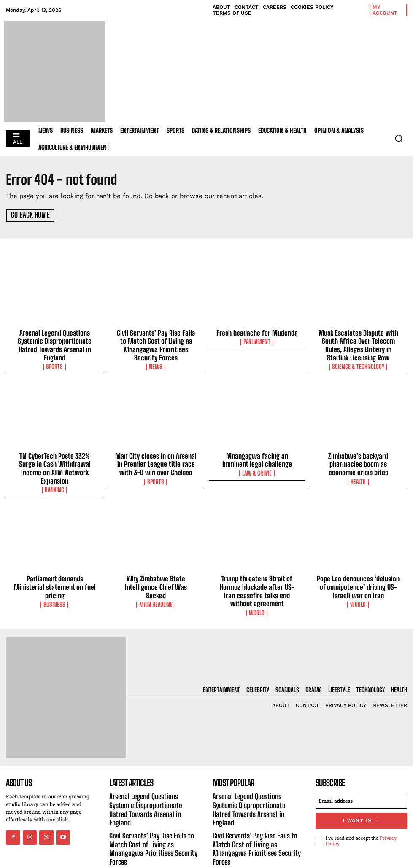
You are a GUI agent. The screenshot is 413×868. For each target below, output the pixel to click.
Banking (55, 476)
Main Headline (156, 581)
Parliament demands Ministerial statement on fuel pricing (55, 569)
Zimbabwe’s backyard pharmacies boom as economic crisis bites (358, 460)
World (257, 589)
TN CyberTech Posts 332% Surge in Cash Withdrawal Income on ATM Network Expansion (55, 460)
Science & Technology (358, 364)
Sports (55, 356)
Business (55, 581)
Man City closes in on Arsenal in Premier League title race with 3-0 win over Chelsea (156, 460)
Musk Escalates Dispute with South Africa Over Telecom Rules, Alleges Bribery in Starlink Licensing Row (358, 344)
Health (358, 476)
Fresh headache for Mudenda (257, 332)
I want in (362, 796)
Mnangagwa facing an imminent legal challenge (257, 456)
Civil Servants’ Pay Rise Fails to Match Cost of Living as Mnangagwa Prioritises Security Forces (156, 344)
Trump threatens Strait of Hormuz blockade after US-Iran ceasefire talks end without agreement (257, 572)
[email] (361, 776)
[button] (399, 138)
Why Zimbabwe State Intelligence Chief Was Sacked (156, 569)
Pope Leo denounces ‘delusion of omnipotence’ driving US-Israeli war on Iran (358, 572)
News (156, 364)
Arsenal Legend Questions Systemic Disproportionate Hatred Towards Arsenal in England (55, 340)
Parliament (257, 341)
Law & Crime (257, 469)
